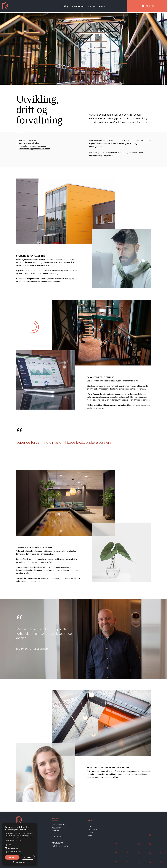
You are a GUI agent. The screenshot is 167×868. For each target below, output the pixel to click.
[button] (20, 862)
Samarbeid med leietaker (29, 143)
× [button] (35, 825)
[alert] (20, 844)
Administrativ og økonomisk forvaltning (34, 149)
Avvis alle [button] (28, 857)
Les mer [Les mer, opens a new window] (20, 840)
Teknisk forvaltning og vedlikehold (32, 146)
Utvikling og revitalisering (29, 140)
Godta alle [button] (12, 857)
